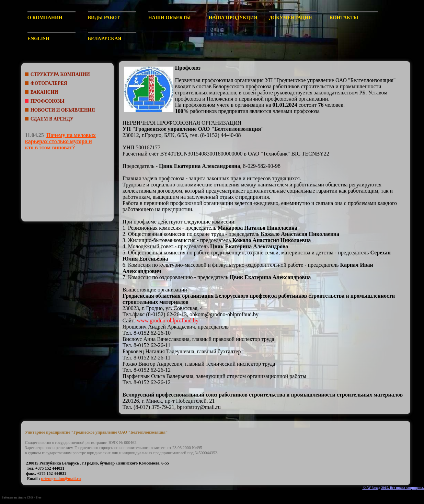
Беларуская (105, 39)
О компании (45, 18)
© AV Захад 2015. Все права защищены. (393, 488)
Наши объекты (170, 18)
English (38, 39)
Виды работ (104, 18)
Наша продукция (233, 18)
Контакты (344, 18)
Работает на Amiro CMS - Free (22, 497)
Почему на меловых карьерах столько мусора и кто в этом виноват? (60, 141)
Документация (291, 18)
